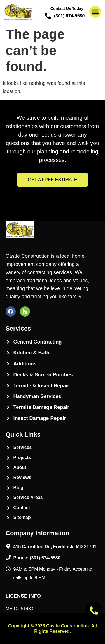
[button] (95, 12)
